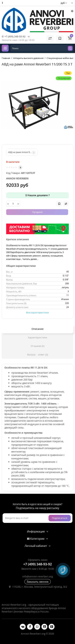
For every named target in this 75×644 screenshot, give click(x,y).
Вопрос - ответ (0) (38, 355)
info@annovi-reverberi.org (38, 576)
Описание (37, 329)
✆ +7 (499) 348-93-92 (14, 36)
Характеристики (37, 337)
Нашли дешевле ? (37, 195)
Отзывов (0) (37, 346)
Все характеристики (37, 312)
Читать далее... (30, 259)
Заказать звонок (38, 582)
